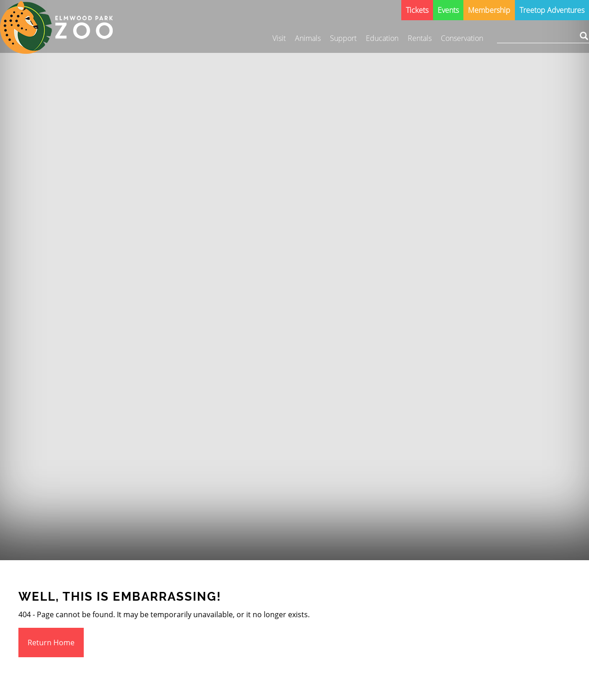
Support (343, 38)
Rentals (420, 38)
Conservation (462, 38)
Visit (279, 38)
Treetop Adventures (552, 10)
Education (382, 38)
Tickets (417, 10)
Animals (308, 38)
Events (448, 10)
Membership (489, 10)
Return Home (51, 643)
